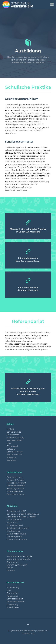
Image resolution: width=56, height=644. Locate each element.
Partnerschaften (15, 441)
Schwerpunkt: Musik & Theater (21, 517)
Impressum (42, 631)
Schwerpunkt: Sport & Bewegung (23, 514)
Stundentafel (13, 435)
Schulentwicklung (15, 438)
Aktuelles (11, 460)
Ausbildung (12, 605)
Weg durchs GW (15, 455)
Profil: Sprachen (14, 520)
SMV (9, 443)
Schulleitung (13, 588)
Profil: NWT (12, 523)
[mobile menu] (52, 4)
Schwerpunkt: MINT (16, 511)
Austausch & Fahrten (17, 540)
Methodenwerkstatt (16, 483)
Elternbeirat (12, 562)
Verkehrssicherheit (16, 486)
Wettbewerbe (13, 531)
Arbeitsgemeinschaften (18, 528)
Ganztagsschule (14, 477)
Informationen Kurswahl (18, 559)
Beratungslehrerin (16, 489)
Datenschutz (28, 634)
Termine (11, 571)
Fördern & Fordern (16, 480)
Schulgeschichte (15, 452)
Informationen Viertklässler (20, 557)
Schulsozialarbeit (15, 492)
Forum (10, 568)
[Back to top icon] (28, 625)
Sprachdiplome (14, 537)
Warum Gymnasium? (17, 565)
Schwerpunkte (14, 432)
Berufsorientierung (16, 494)
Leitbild (10, 429)
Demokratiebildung (16, 534)
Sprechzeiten (13, 607)
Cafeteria (11, 449)
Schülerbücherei (15, 525)
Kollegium (12, 458)
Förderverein (13, 446)
